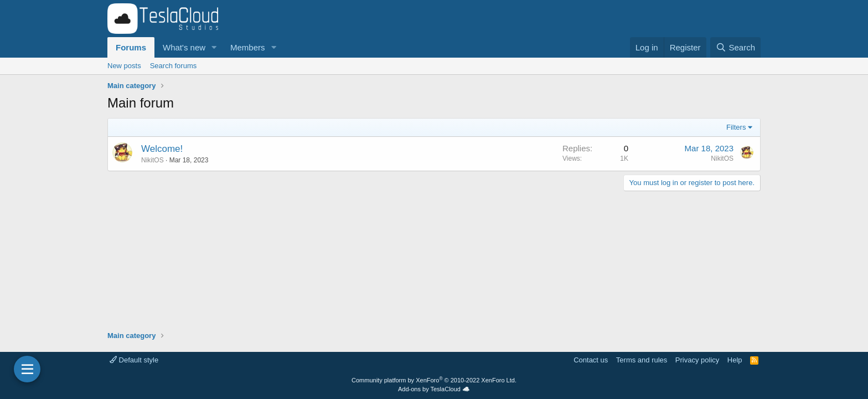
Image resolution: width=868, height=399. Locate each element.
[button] (214, 47)
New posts (124, 66)
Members (248, 47)
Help (735, 360)
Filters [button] (736, 127)
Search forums (174, 66)
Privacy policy (697, 360)
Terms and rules (642, 360)
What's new (184, 47)
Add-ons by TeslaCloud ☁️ (434, 389)
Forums (131, 47)
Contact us (591, 360)
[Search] (735, 47)
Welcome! (162, 149)
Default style (134, 360)
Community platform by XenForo (434, 380)
